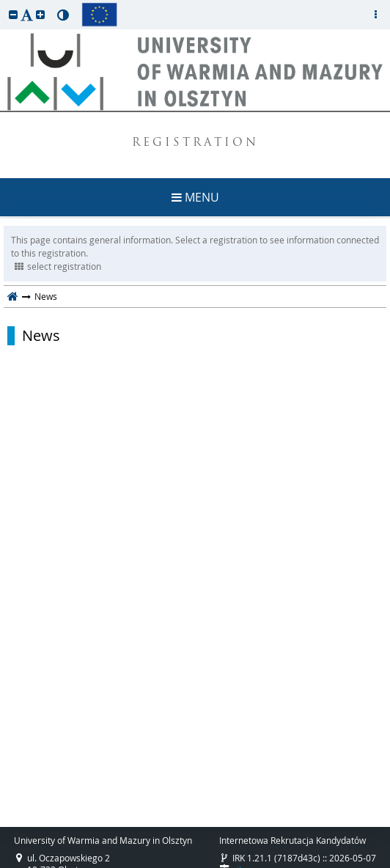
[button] (13, 14)
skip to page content (4, 4)
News (41, 336)
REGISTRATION (195, 143)
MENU (195, 197)
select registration (58, 266)
